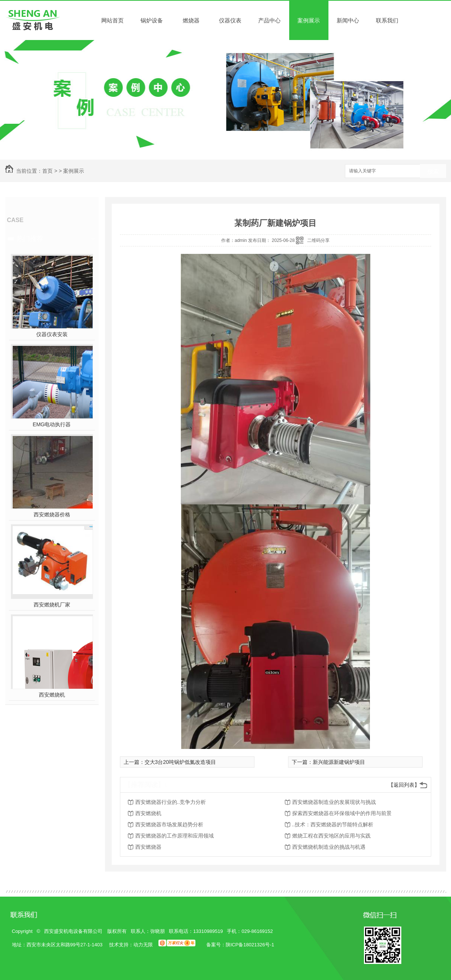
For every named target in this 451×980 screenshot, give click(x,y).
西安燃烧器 (148, 847)
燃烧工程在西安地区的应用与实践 (331, 836)
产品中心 (269, 20)
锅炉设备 (152, 20)
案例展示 (309, 20)
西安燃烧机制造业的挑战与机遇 (329, 847)
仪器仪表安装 (52, 334)
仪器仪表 (230, 20)
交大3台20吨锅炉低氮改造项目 (180, 762)
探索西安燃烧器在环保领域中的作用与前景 (342, 813)
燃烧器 (191, 20)
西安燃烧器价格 (52, 514)
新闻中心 (348, 20)
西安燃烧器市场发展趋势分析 (169, 824)
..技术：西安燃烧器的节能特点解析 (333, 824)
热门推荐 (30, 239)
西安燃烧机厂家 (52, 605)
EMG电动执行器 (52, 424)
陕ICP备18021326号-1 (250, 945)
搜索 (433, 171)
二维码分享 (318, 240)
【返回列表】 (404, 785)
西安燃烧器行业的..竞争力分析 (171, 802)
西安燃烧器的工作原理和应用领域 (174, 836)
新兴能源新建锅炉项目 (339, 762)
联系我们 (387, 20)
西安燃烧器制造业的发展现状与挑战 (334, 802)
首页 (47, 171)
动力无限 (143, 945)
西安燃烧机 (52, 695)
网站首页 (112, 20)
